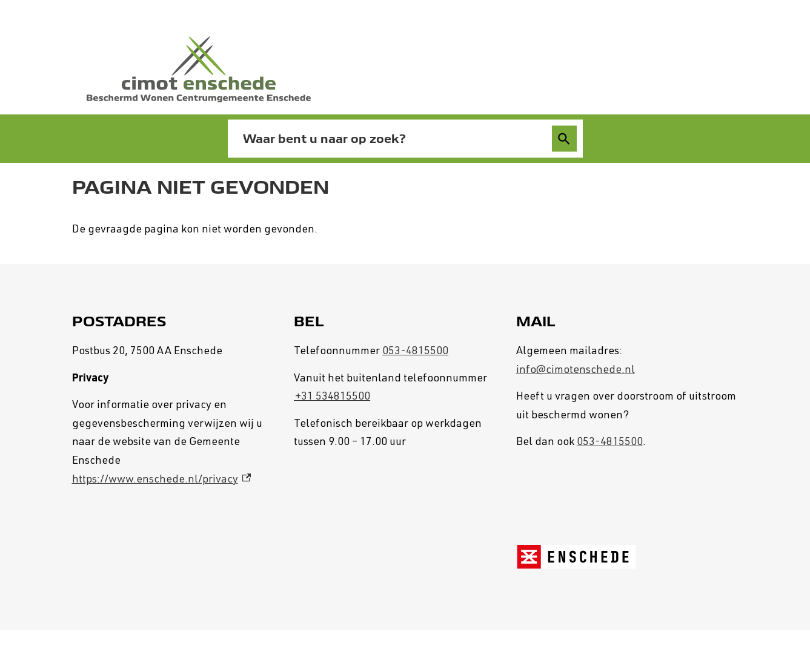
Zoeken (564, 139)
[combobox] (392, 139)
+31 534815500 (332, 397)
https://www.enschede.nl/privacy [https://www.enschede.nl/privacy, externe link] (162, 480)
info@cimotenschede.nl (576, 371)
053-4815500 (415, 352)
